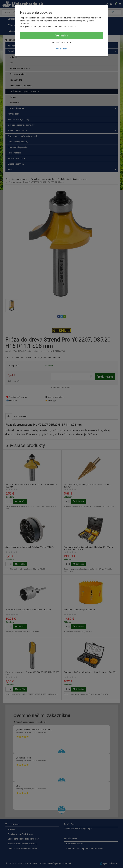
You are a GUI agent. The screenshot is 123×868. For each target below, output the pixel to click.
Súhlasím (61, 35)
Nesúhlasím (62, 49)
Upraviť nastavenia (62, 43)
